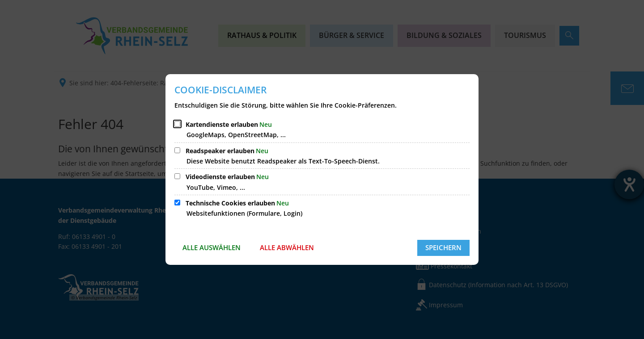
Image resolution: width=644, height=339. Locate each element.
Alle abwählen (287, 247)
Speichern (443, 247)
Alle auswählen (212, 247)
